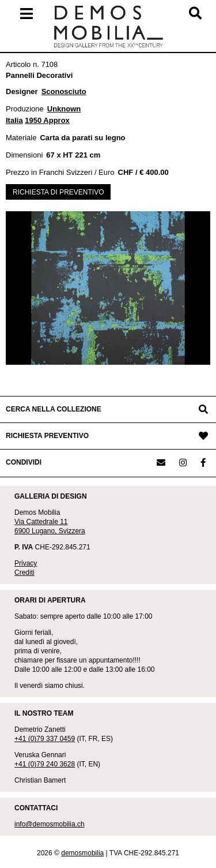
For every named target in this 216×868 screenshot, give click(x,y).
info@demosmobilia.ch (50, 824)
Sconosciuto (64, 91)
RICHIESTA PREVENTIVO (47, 436)
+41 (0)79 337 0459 (45, 739)
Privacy (26, 563)
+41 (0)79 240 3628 (45, 764)
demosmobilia (82, 853)
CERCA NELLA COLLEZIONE (54, 409)
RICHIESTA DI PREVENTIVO (58, 192)
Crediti (24, 573)
